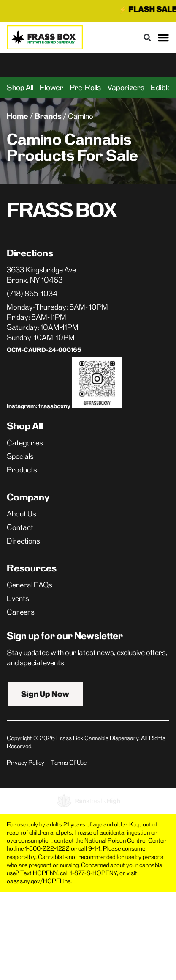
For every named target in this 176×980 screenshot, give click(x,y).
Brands (48, 116)
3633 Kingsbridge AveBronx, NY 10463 (41, 275)
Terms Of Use (69, 763)
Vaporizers (126, 88)
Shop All (20, 88)
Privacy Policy (26, 763)
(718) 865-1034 (32, 294)
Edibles (163, 88)
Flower (51, 88)
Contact (20, 527)
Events (18, 598)
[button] (147, 37)
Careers (21, 612)
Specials (20, 456)
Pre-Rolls (85, 88)
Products (22, 470)
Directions (23, 541)
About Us (22, 514)
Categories (25, 443)
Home (18, 116)
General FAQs (30, 585)
